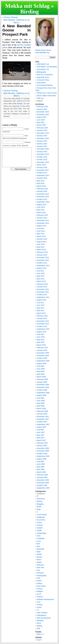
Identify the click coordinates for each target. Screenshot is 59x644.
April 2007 (41, 438)
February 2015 (42, 215)
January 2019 (42, 159)
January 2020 (42, 152)
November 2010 (43, 324)
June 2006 (41, 464)
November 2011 (43, 292)
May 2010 (41, 340)
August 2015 (41, 205)
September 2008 (43, 393)
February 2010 (42, 348)
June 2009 (41, 369)
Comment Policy (43, 80)
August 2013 (41, 242)
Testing (40, 605)
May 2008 (41, 403)
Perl (38, 570)
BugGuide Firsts (43, 77)
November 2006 (43, 451)
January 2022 (42, 144)
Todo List (40, 98)
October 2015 (42, 199)
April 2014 (41, 234)
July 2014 (40, 228)
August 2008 (41, 395)
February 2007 (42, 443)
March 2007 (41, 440)
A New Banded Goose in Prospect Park (17, 30)
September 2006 (43, 456)
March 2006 (41, 472)
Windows (40, 621)
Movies (40, 557)
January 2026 (42, 109)
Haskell (40, 528)
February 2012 (42, 284)
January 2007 (42, 446)
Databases (41, 517)
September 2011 (43, 297)
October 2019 (42, 157)
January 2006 (42, 477)
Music (39, 560)
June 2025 (41, 120)
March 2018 (41, 165)
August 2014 (41, 226)
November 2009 (43, 356)
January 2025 (42, 130)
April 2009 (41, 374)
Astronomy (41, 499)
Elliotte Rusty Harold (43, 50)
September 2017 (43, 175)
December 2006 (43, 448)
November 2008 (43, 387)
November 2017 (43, 170)
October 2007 (42, 422)
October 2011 (42, 295)
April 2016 (41, 183)
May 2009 (41, 371)
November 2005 (43, 483)
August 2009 (41, 363)
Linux (39, 541)
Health (39, 530)
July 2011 (40, 303)
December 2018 (43, 162)
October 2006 (42, 454)
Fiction (39, 523)
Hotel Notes (41, 83)
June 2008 (41, 401)
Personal (40, 573)
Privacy (40, 589)
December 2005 (43, 480)
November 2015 (43, 197)
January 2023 (42, 141)
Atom (15, 109)
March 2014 (41, 236)
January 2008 (42, 414)
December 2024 (43, 133)
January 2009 (42, 382)
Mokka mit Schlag (27, 6)
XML (39, 628)
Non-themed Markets (45, 85)
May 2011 (41, 308)
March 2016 (41, 186)
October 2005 (42, 485)
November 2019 (43, 154)
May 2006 (41, 467)
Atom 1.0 (40, 634)
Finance (40, 525)
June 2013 (41, 244)
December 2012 (43, 257)
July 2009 (40, 366)
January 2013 (42, 255)
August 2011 (41, 300)
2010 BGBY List (43, 69)
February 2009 (42, 379)
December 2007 (43, 417)
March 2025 (41, 125)
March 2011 (41, 313)
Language (41, 538)
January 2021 (42, 146)
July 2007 (40, 430)
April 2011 (41, 310)
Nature (39, 562)
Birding (29, 12)
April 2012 (41, 279)
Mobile (39, 554)
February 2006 (42, 475)
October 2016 (42, 178)
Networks (40, 565)
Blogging (40, 504)
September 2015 (43, 202)
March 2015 (41, 213)
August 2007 (41, 427)
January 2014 (42, 239)
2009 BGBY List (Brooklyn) (47, 67)
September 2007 (43, 424)
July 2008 (40, 398)
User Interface (42, 613)
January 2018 (42, 167)
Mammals (40, 549)
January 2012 (42, 287)
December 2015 (43, 194)
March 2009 (41, 377)
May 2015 (41, 210)
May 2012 (41, 276)
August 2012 (41, 268)
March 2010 (41, 345)
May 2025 (41, 122)
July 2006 (40, 461)
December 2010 (43, 321)
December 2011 (43, 289)
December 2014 (43, 220)
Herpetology (41, 533)
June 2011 (41, 305)
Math (39, 552)
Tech (39, 602)
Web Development (44, 618)
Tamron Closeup (11, 17)
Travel (39, 607)
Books (39, 507)
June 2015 (41, 207)
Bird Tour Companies (45, 75)
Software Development (45, 599)
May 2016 (41, 181)
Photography (42, 576)
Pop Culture (41, 586)
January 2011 (42, 318)
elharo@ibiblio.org (42, 53)
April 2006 (41, 469)
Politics (40, 583)
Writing (39, 626)
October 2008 (42, 390)
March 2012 (41, 281)
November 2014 (43, 223)
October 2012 (42, 263)
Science (40, 597)
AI (38, 496)
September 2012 (43, 266)
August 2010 (41, 332)
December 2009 (43, 353)
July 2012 (40, 271)
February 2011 (42, 316)
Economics (41, 520)
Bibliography (41, 72)
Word (39, 623)
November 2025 (43, 115)
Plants (39, 581)
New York (40, 567)
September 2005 (43, 488)
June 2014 (41, 231)
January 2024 (42, 136)
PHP (39, 578)
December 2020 (43, 149)
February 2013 (42, 252)
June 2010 (41, 337)
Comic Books (42, 515)
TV (38, 610)
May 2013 (41, 247)
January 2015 (42, 218)
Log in (39, 640)
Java (39, 536)
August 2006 (41, 459)
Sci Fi (39, 594)
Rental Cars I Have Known (47, 93)
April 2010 (41, 342)
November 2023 (43, 138)
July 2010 (40, 334)
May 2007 (41, 435)
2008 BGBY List (43, 64)
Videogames (42, 615)
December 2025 (43, 112)
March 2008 (41, 408)
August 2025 (41, 117)
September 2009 (43, 361)
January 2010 (42, 350)
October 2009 (42, 358)
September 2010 (43, 329)
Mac (38, 544)
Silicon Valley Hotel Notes (46, 96)
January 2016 (42, 191)
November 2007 (43, 419)
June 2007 (41, 432)
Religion (40, 591)
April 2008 (41, 406)
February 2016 (42, 189)
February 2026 (42, 106)
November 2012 (43, 260)
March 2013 (41, 250)
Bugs (39, 509)
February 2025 (42, 128)
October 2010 (42, 326)
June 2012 (41, 273)
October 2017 (42, 173)
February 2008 (42, 411)
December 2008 (43, 385)
